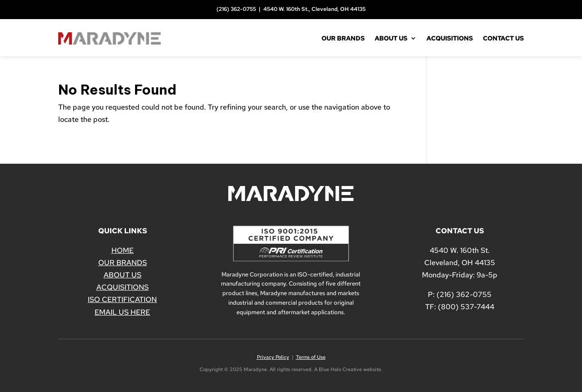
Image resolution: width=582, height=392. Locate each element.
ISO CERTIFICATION (122, 299)
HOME (123, 250)
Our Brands (343, 38)
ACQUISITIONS (123, 287)
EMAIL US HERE (122, 312)
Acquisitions (450, 38)
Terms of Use (311, 357)
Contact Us (503, 38)
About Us (391, 38)
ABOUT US (123, 275)
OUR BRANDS (123, 263)
